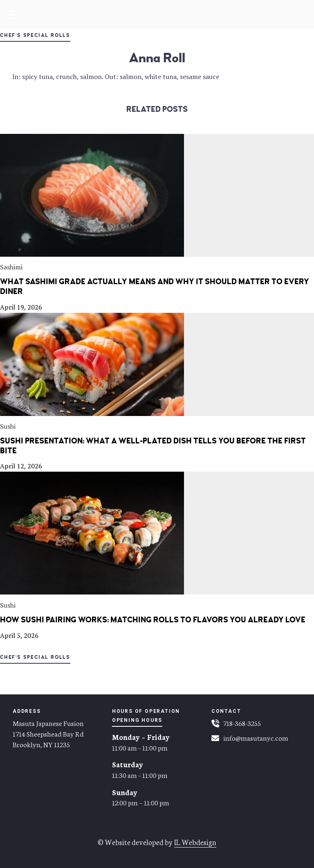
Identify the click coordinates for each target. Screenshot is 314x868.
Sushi (8, 426)
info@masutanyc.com (256, 737)
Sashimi (11, 267)
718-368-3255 (242, 723)
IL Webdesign (195, 842)
